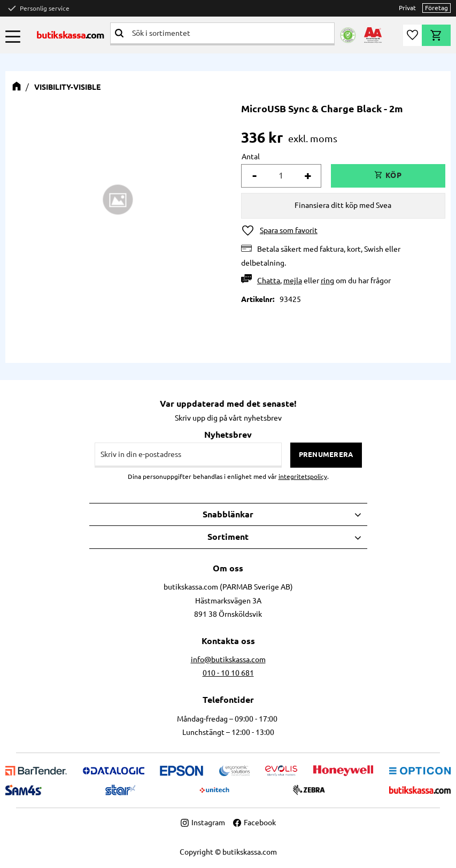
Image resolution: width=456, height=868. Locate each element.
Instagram (203, 823)
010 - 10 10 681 (228, 673)
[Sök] (119, 33)
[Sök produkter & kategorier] (231, 33)
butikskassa (71, 35)
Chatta (269, 281)
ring (327, 281)
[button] (13, 36)
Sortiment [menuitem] (228, 537)
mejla (293, 281)
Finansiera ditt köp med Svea (343, 205)
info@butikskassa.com (228, 660)
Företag (436, 8)
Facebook (254, 823)
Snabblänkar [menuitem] (228, 514)
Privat (407, 8)
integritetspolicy (303, 476)
